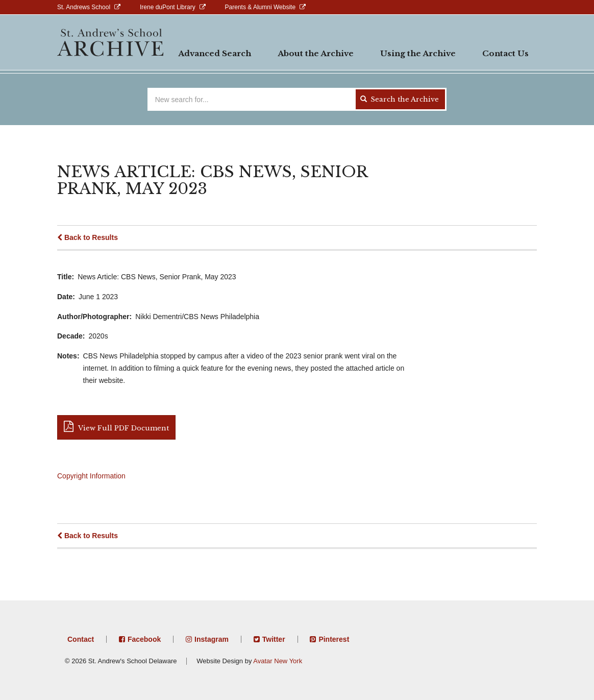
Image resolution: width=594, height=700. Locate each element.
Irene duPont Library (168, 7)
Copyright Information (91, 476)
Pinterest (334, 639)
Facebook (144, 639)
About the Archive (316, 53)
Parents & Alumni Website (261, 7)
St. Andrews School (84, 7)
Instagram (212, 639)
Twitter (274, 639)
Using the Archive (418, 53)
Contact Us (505, 53)
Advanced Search (215, 53)
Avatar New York (278, 661)
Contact (81, 639)
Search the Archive (400, 99)
